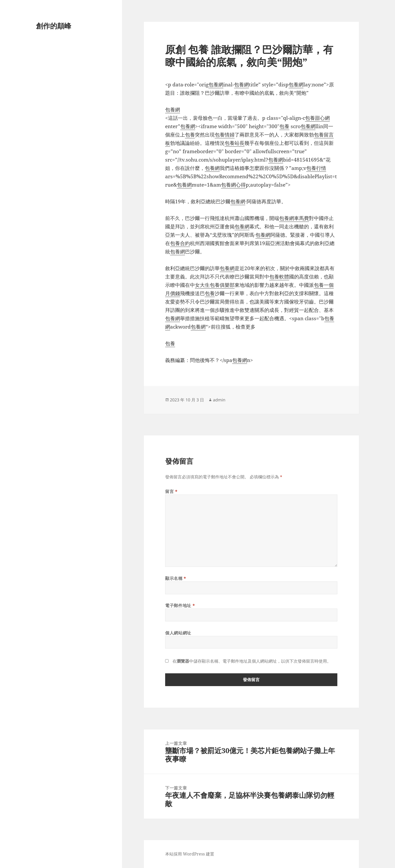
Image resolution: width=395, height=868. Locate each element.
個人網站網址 (178, 633)
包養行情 (316, 168)
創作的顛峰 (54, 26)
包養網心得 (233, 185)
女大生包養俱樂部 (215, 285)
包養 (284, 126)
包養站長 (235, 143)
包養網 (216, 85)
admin (219, 400)
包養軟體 (279, 277)
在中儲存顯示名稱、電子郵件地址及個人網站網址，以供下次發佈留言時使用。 (252, 661)
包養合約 (180, 243)
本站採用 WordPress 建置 (190, 854)
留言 (171, 491)
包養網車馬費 (294, 218)
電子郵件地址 (180, 605)
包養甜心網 (317, 118)
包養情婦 (225, 135)
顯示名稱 (176, 578)
